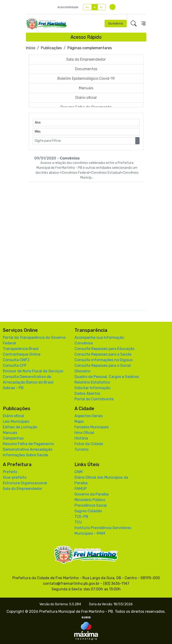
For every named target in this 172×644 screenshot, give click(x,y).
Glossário (82, 371)
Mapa (79, 421)
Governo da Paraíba (91, 494)
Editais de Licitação (20, 427)
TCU (78, 522)
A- (102, 7)
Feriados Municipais (92, 427)
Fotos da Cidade (89, 444)
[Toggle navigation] (143, 23)
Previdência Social (91, 505)
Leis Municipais (16, 421)
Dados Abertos (87, 393)
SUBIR (86, 617)
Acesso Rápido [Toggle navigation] (86, 37)
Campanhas (13, 438)
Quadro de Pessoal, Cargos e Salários (107, 377)
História (81, 438)
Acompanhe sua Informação (99, 338)
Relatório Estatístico (92, 382)
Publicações (51, 48)
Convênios (84, 343)
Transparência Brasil (21, 349)
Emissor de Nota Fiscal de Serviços (33, 371)
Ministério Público (90, 500)
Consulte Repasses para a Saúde (103, 354)
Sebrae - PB (13, 388)
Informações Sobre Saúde (25, 455)
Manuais (10, 433)
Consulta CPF (15, 365)
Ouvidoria (116, 23)
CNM (78, 472)
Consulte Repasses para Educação (104, 349)
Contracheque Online (22, 354)
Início (31, 48)
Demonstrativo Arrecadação (28, 449)
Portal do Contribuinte (94, 399)
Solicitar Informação (92, 388)
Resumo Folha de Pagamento (28, 444)
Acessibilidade (68, 7)
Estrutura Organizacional (25, 483)
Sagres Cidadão (88, 511)
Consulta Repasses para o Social (103, 365)
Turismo (81, 449)
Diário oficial (13, 416)
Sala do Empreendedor (23, 489)
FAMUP (81, 489)
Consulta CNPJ (16, 360)
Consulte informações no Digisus (104, 360)
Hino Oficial (84, 433)
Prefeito (10, 472)
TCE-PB (81, 517)
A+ (87, 7)
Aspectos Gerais (89, 416)
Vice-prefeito (15, 477)
